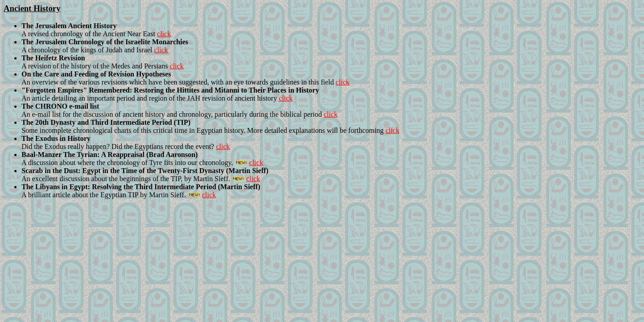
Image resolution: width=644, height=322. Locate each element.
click (164, 34)
